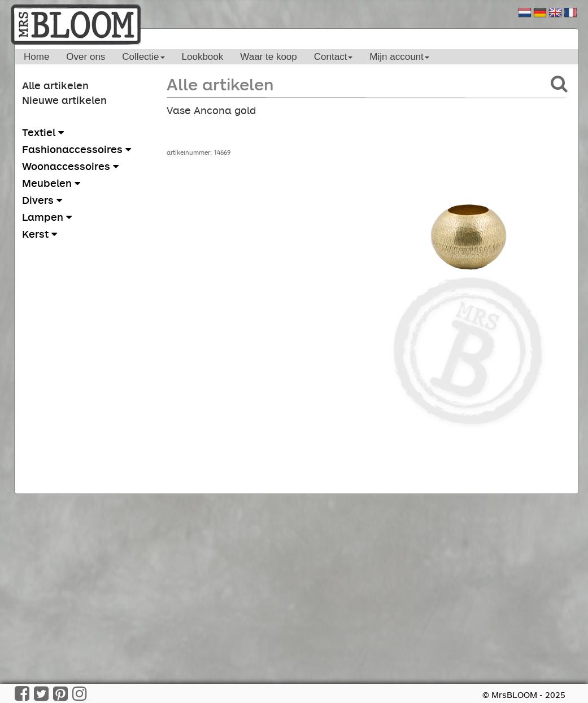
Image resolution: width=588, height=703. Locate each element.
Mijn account (399, 57)
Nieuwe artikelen (64, 100)
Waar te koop (268, 57)
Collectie (143, 57)
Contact (334, 57)
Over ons (86, 57)
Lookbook (203, 57)
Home (36, 57)
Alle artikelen (55, 85)
